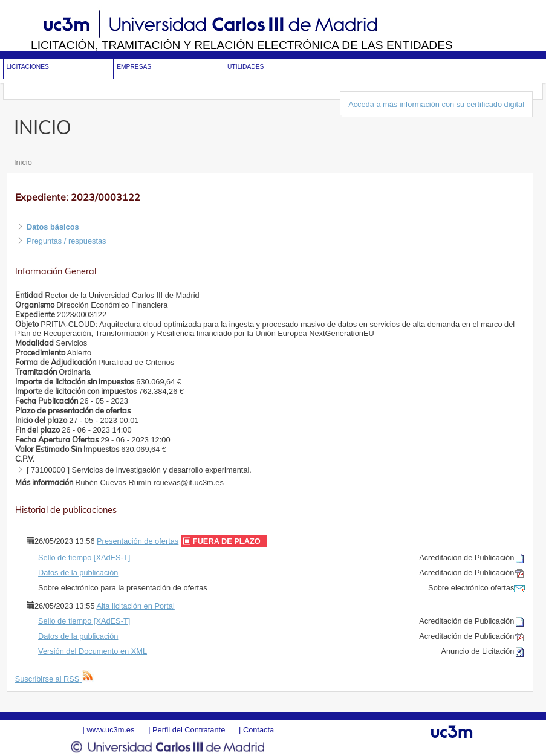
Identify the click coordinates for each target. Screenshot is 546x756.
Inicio (23, 162)
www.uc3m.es (110, 730)
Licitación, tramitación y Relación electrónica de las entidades (242, 45)
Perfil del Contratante (189, 730)
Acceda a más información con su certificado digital (436, 104)
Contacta (258, 730)
